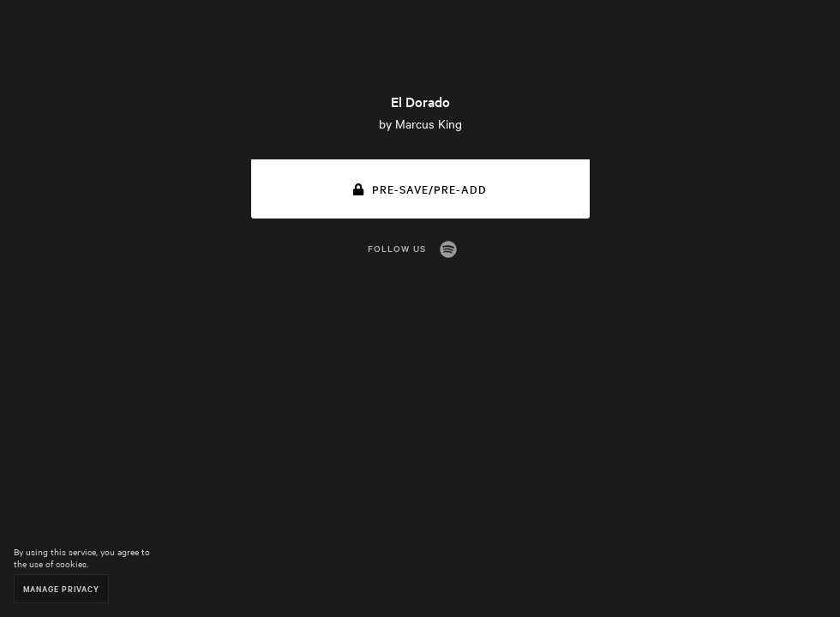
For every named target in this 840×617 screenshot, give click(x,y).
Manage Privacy (61, 588)
